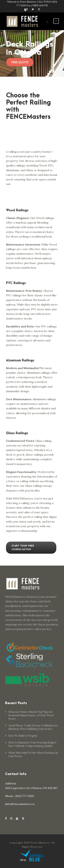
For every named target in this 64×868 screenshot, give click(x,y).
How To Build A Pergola (23, 736)
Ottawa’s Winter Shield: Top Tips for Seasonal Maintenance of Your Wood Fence (31, 715)
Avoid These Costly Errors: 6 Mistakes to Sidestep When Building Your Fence (33, 727)
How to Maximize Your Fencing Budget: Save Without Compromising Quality (33, 744)
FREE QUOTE (20, 62)
